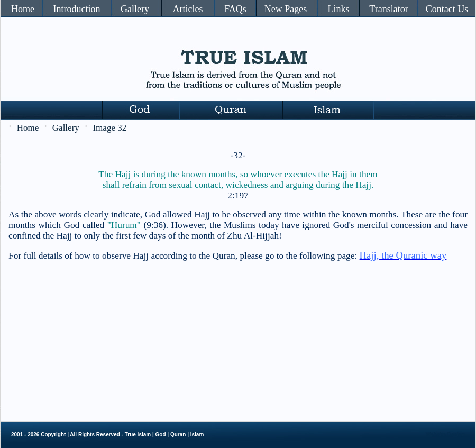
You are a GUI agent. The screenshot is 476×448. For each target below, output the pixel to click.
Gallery (135, 9)
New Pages (286, 9)
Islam (197, 435)
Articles (188, 9)
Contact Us (447, 9)
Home (23, 9)
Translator (388, 9)
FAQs (235, 9)
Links (338, 9)
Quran (178, 435)
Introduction (77, 9)
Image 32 (109, 128)
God (161, 435)
